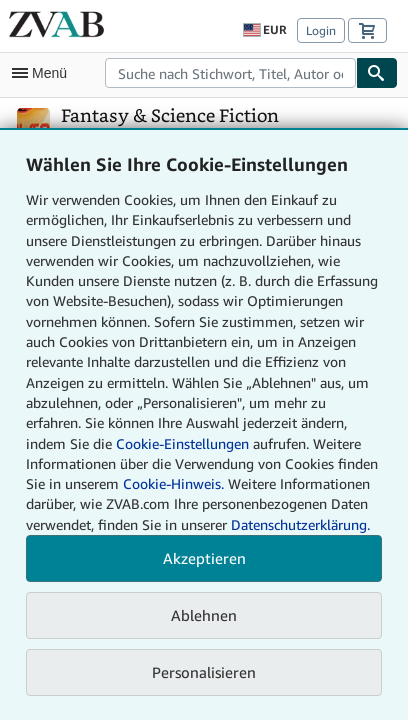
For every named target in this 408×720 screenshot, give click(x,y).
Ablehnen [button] (204, 615)
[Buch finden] (377, 73)
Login (321, 30)
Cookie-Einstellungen (182, 443)
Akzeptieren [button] (204, 558)
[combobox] (230, 73)
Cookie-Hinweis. (173, 483)
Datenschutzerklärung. (300, 524)
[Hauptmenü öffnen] (44, 73)
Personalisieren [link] (204, 672)
